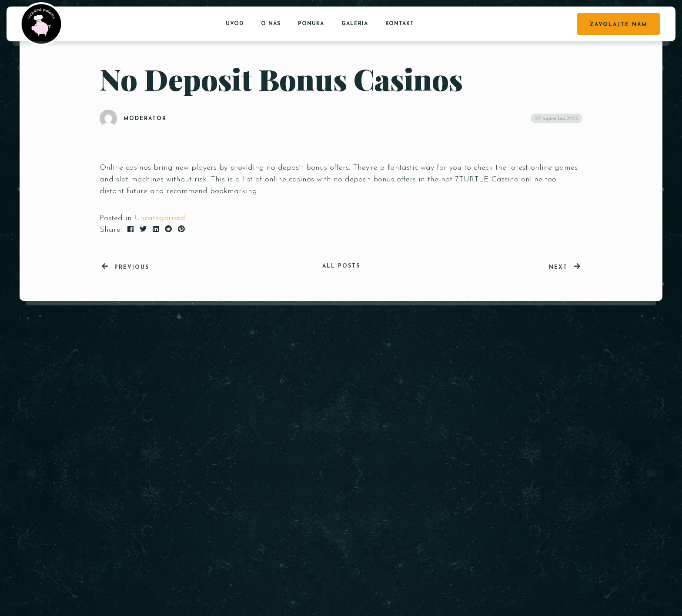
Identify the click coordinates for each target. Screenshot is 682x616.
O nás (271, 24)
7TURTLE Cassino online (499, 179)
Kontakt (400, 24)
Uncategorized (160, 218)
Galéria (355, 24)
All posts (341, 266)
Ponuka (311, 24)
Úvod (235, 24)
